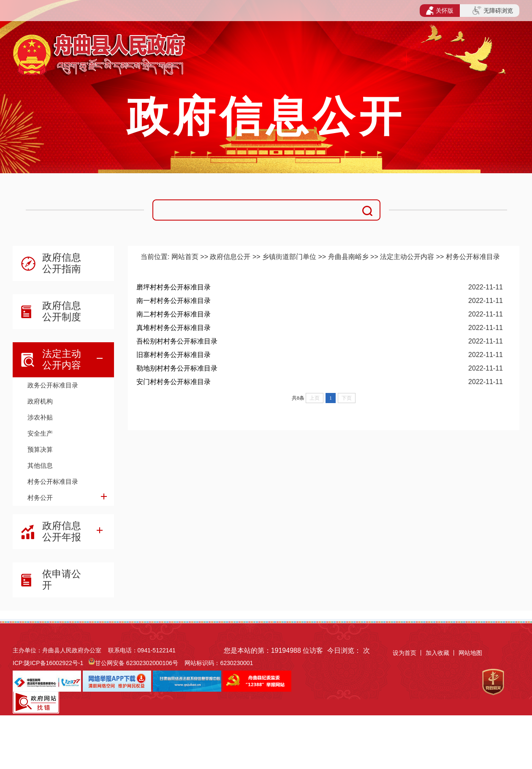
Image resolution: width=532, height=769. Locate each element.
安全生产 (40, 433)
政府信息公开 (230, 257)
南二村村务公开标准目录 (174, 314)
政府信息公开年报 (62, 531)
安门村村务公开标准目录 (174, 382)
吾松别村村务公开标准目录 (177, 341)
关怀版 (440, 11)
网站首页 (185, 257)
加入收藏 (438, 653)
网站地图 (470, 653)
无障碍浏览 (493, 11)
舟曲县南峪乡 (348, 257)
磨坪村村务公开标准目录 (174, 287)
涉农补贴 (40, 417)
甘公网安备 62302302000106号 (137, 663)
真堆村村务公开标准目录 (174, 328)
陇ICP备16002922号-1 (54, 663)
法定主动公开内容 (62, 359)
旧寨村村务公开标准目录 (174, 355)
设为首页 (404, 653)
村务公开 (40, 498)
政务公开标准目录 (53, 385)
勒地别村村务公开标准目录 (177, 368)
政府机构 (40, 401)
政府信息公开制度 (62, 311)
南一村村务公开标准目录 (174, 301)
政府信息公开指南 (62, 263)
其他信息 (40, 465)
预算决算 (40, 449)
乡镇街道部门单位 (289, 257)
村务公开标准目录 (53, 481)
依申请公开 (62, 579)
